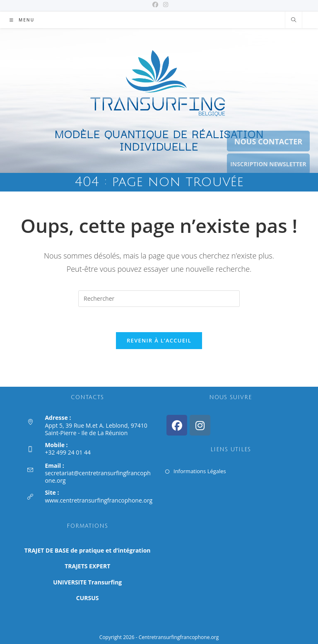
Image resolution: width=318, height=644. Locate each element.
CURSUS (88, 598)
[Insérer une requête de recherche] (159, 299)
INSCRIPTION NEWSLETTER (268, 164)
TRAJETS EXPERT (87, 566)
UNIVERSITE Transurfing (87, 582)
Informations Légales (200, 471)
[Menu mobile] (22, 20)
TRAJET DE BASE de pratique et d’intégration (88, 550)
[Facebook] (177, 425)
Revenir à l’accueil (159, 340)
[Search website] (294, 20)
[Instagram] (200, 425)
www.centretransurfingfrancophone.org (99, 500)
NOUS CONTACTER (268, 141)
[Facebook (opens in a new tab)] (155, 5)
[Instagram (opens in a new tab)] (164, 5)
